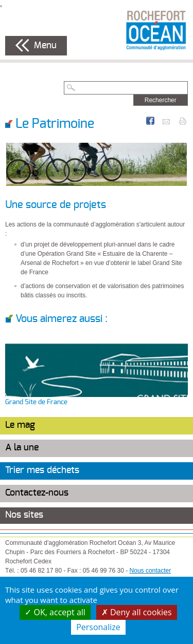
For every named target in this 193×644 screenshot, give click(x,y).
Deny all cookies (137, 612)
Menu (45, 46)
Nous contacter (151, 571)
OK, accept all (55, 612)
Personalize (98, 627)
